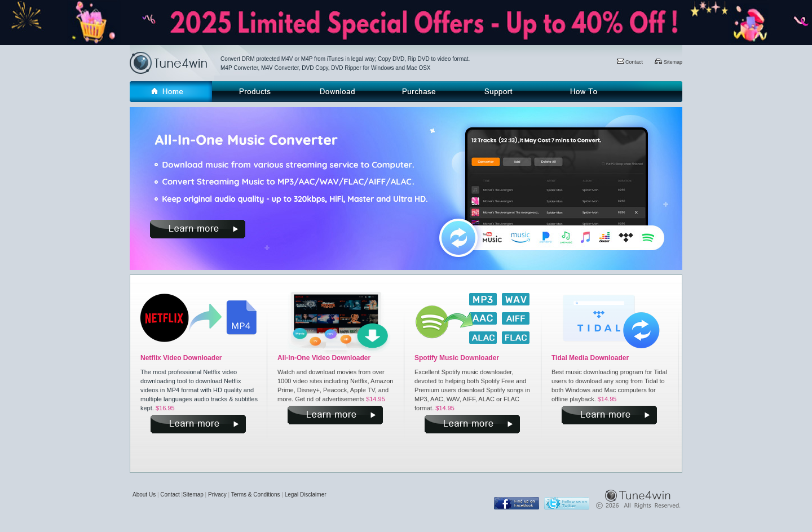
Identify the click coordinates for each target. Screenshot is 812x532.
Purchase (418, 92)
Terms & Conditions (256, 495)
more (198, 229)
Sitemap (668, 62)
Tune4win (175, 63)
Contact (630, 62)
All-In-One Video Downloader (324, 358)
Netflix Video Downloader (181, 358)
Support (500, 92)
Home (171, 92)
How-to (583, 92)
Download (336, 92)
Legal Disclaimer (306, 495)
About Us (144, 495)
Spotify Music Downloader (457, 358)
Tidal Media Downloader (590, 358)
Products (253, 92)
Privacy (217, 495)
